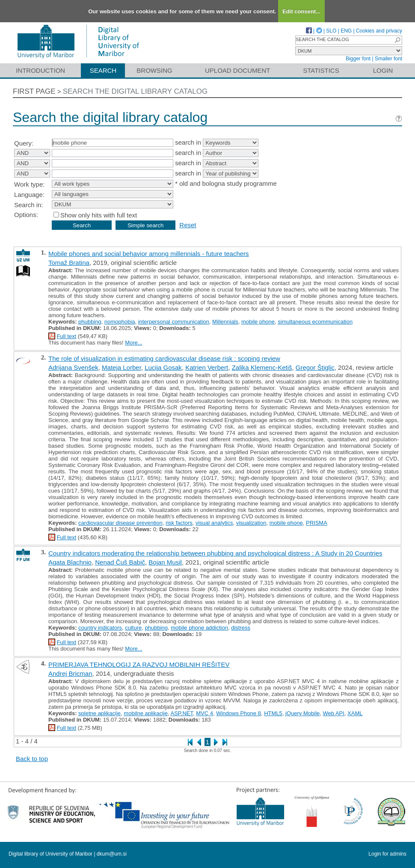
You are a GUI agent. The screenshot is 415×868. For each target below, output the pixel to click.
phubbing (90, 322)
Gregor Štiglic (315, 367)
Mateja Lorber (122, 367)
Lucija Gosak (163, 367)
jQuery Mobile (302, 713)
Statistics (321, 70)
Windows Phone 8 (239, 713)
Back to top (32, 759)
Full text (67, 336)
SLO (331, 31)
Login (383, 70)
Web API (334, 713)
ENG (346, 31)
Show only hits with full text (99, 215)
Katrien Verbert (207, 367)
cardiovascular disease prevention (120, 523)
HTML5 (273, 713)
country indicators (100, 628)
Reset (188, 225)
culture (133, 628)
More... (133, 343)
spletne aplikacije (99, 713)
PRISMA (317, 523)
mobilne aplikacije (146, 713)
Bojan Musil (165, 562)
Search (103, 70)
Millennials (225, 322)
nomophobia (120, 322)
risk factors (179, 523)
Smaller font (388, 59)
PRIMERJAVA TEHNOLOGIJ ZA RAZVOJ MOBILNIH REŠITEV (139, 664)
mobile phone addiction (199, 628)
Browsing (154, 70)
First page (34, 91)
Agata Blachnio (70, 562)
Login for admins (387, 854)
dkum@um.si (112, 854)
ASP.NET (182, 713)
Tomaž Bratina (69, 263)
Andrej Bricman (70, 673)
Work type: (29, 184)
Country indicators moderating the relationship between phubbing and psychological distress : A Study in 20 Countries (215, 553)
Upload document (238, 70)
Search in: (29, 205)
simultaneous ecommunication (315, 322)
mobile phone (258, 322)
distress (241, 628)
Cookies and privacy (379, 31)
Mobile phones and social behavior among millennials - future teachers (149, 254)
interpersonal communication (174, 322)
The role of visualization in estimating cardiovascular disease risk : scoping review (164, 358)
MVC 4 (205, 713)
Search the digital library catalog (135, 91)
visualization (251, 523)
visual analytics (214, 523)
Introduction (40, 70)
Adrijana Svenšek (73, 367)
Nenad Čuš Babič (120, 562)
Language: (29, 195)
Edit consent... (301, 11)
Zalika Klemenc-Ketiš (262, 367)
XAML (355, 713)
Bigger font (358, 59)
